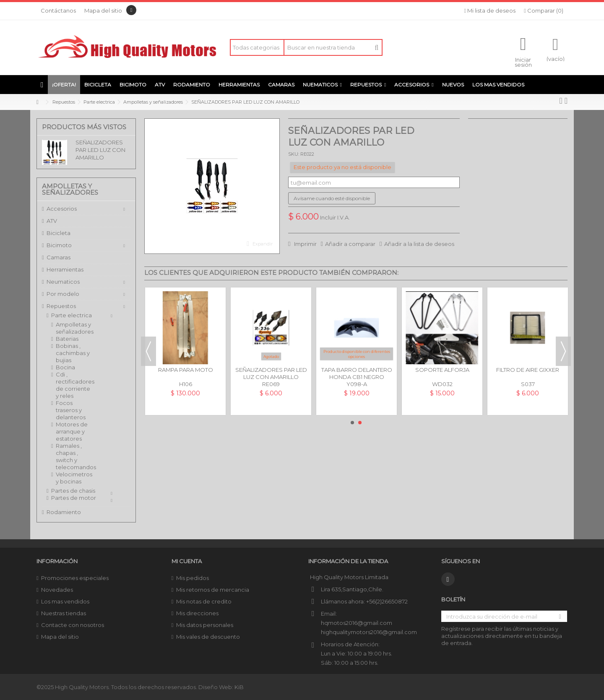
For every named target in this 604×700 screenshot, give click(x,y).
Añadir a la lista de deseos (419, 244)
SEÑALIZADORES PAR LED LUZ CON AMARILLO (100, 150)
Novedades (57, 590)
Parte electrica (72, 315)
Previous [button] (148, 351)
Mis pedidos (193, 578)
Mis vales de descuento (208, 637)
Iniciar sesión (523, 62)
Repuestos (61, 306)
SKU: (294, 154)
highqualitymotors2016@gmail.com (369, 632)
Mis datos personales (205, 625)
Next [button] (563, 351)
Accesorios (62, 209)
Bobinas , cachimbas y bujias (73, 353)
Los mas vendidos (65, 601)
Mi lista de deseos (490, 10)
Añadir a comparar (350, 244)
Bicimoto (59, 245)
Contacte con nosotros (73, 625)
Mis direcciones (197, 613)
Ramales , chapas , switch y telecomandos (74, 456)
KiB (239, 687)
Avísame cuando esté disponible (332, 198)
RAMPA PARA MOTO (186, 370)
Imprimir (305, 244)
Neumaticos (63, 282)
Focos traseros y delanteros (71, 410)
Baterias (67, 339)
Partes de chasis (73, 491)
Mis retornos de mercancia (213, 590)
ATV (52, 221)
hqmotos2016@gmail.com (357, 623)
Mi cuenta (187, 561)
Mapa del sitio (103, 10)
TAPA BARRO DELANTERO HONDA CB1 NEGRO (357, 373)
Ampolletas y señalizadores (74, 328)
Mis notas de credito (204, 601)
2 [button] (360, 423)
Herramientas (65, 269)
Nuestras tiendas (64, 613)
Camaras (59, 257)
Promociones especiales (75, 578)
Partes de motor (74, 498)
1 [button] (352, 423)
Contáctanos (58, 10)
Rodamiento (64, 512)
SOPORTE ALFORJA (442, 370)
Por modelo (63, 294)
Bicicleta (59, 233)
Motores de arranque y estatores (72, 431)
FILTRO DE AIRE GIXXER (528, 370)
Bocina (65, 367)
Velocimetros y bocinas (74, 478)
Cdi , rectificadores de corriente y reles (74, 385)
